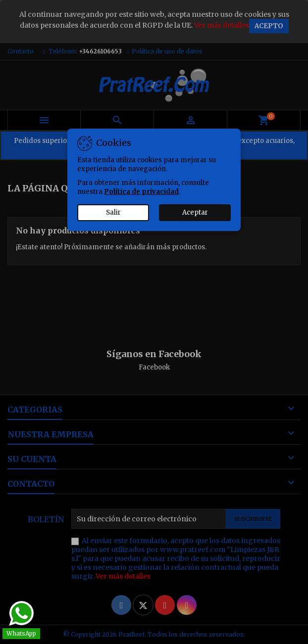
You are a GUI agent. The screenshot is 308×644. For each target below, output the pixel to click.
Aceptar (195, 212)
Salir (113, 212)
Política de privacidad (141, 192)
